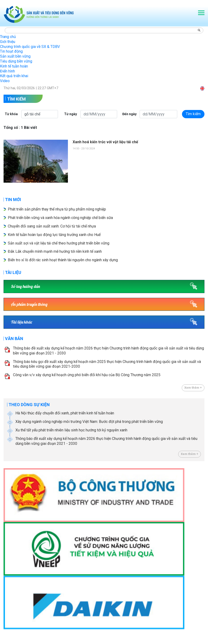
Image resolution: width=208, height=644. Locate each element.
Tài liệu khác (22, 322)
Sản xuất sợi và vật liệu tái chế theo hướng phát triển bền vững (59, 243)
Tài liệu (13, 272)
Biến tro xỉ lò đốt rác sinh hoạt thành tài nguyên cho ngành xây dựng (63, 260)
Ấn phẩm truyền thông (29, 304)
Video (5, 81)
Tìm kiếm (16, 99)
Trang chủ (8, 37)
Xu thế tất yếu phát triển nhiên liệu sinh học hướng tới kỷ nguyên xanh (71, 430)
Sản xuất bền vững (15, 56)
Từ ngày (71, 114)
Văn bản (14, 339)
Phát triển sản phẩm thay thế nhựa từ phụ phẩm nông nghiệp (57, 209)
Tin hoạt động (11, 51)
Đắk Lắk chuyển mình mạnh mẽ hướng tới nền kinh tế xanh (55, 251)
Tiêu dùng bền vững (16, 61)
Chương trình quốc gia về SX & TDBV (30, 47)
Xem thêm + (193, 388)
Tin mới (13, 200)
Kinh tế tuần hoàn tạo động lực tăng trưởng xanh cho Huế (54, 235)
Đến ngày (129, 114)
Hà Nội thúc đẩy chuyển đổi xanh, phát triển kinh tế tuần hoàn (65, 413)
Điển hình (7, 71)
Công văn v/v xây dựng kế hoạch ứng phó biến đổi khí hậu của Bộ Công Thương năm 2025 (87, 375)
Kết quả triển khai (14, 76)
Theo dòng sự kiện (29, 405)
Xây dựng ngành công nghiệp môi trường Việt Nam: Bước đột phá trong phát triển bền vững (89, 422)
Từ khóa (11, 114)
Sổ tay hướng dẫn (25, 286)
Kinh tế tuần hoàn (14, 66)
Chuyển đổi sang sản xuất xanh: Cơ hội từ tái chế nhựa (52, 226)
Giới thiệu (8, 42)
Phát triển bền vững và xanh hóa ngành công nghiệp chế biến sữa (60, 218)
